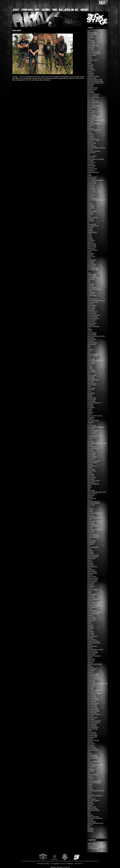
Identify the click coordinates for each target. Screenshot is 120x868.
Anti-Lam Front (92, 60)
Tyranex (90, 763)
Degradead (91, 195)
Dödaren (90, 231)
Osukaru (90, 510)
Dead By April (92, 183)
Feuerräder (91, 284)
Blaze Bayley (92, 107)
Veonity (90, 779)
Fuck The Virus (92, 299)
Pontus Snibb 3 (92, 534)
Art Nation (91, 68)
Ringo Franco (92, 576)
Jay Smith (91, 381)
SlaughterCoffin (92, 636)
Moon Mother (92, 477)
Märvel (90, 487)
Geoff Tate (91, 304)
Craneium (91, 164)
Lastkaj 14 (91, 419)
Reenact (90, 563)
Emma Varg (91, 248)
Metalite (90, 468)
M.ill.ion (90, 440)
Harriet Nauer (92, 339)
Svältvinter (91, 680)
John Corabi (91, 388)
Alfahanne (91, 47)
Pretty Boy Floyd (93, 537)
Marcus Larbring (93, 448)
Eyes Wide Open (93, 269)
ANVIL (90, 62)
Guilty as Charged (93, 326)
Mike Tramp (91, 469)
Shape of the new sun (94, 612)
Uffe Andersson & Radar (95, 765)
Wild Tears (91, 804)
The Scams (91, 719)
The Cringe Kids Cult (94, 690)
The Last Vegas (93, 708)
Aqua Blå (90, 65)
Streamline (91, 670)
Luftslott (90, 438)
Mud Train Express (94, 481)
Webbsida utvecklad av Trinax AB (60, 867)
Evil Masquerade (93, 268)
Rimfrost (90, 575)
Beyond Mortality (93, 96)
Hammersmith (92, 334)
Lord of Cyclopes (93, 430)
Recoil (89, 560)
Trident (90, 753)
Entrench (90, 255)
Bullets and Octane (94, 130)
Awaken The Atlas (93, 76)
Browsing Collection (94, 123)
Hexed (90, 351)
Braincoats (91, 119)
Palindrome (91, 516)
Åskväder (90, 830)
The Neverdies (92, 713)
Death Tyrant (92, 192)
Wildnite (90, 805)
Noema (90, 500)
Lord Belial (91, 429)
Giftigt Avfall (91, 307)
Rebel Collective (93, 557)
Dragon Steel (92, 224)
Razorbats (91, 554)
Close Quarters (92, 156)
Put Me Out (91, 542)
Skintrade (91, 628)
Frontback (91, 294)
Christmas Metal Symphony (96, 148)
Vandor (90, 776)
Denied (90, 203)
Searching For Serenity (95, 606)
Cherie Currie (92, 143)
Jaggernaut (91, 378)
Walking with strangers (95, 795)
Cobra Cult (91, 157)
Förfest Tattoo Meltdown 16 (96, 300)
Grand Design (92, 313)
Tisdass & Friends (93, 740)
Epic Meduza (92, 260)
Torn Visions (91, 744)
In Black (90, 367)
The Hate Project (93, 700)
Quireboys (91, 544)
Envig (89, 258)
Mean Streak (92, 458)
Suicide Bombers (93, 677)
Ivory (89, 373)
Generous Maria (93, 302)
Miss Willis (91, 476)
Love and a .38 (92, 435)
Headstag (91, 341)
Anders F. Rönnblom (94, 52)
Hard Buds (91, 338)
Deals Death (91, 190)
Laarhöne (91, 412)
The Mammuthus (93, 709)
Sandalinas (91, 597)
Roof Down (91, 583)
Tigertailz (90, 739)
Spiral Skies (91, 659)
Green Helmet (92, 320)
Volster (90, 786)
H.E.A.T (90, 331)
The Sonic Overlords (94, 721)
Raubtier (90, 550)
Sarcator (90, 601)
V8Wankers (91, 769)
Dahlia (90, 175)
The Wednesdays (93, 727)
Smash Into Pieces (94, 641)
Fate (89, 281)
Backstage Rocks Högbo (95, 81)
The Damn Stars (93, 692)
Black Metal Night (93, 102)
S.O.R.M (90, 588)
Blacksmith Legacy (94, 106)
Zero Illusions (92, 821)
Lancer (90, 414)
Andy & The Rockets (94, 54)
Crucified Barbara (93, 172)
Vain (89, 773)
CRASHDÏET (92, 166)
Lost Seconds (92, 432)
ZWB (89, 826)
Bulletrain (90, 128)
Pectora (90, 528)
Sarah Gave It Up (93, 599)
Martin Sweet (92, 453)
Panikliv (90, 519)
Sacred (90, 591)
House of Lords (92, 356)
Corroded (90, 161)
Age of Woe (91, 42)
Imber (89, 365)
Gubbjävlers (91, 325)
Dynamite (91, 227)
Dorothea (90, 219)
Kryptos (90, 409)
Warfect (90, 797)
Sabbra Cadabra (93, 589)
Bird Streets (91, 99)
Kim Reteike (91, 401)
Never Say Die (92, 494)
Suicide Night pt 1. (93, 679)
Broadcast (91, 122)
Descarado (91, 206)
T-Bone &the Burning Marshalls (98, 683)
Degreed (90, 196)
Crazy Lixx (91, 167)
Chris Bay (91, 144)
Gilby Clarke (91, 308)
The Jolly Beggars (93, 703)
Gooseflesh (91, 310)
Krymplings (91, 407)
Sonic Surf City (92, 651)
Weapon (90, 802)
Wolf (89, 813)
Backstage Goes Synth (95, 80)
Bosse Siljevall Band (94, 117)
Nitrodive (90, 497)
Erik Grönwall (92, 265)
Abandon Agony (93, 32)
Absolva (90, 36)
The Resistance (93, 718)
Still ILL (90, 666)
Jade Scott (91, 377)
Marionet (90, 450)
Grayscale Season (93, 318)
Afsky (89, 39)
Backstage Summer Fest (95, 83)
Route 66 (90, 584)
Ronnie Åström (92, 581)
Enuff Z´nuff (91, 256)
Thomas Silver (92, 734)
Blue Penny (91, 110)
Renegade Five (92, 567)
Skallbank (91, 627)
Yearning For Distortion (95, 818)
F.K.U (89, 273)
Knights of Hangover (94, 403)
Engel (89, 252)
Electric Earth (92, 245)
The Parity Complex (94, 714)
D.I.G (89, 174)
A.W (89, 31)
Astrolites (90, 75)
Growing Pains (92, 323)
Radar (89, 549)
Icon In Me (91, 364)
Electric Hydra (92, 247)
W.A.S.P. (90, 794)
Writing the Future (93, 817)
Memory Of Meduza (94, 461)
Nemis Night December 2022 (97, 492)
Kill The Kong (92, 399)
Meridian (90, 464)
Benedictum (91, 93)
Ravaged (90, 552)
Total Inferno (91, 747)
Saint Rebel (91, 596)
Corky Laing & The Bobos (96, 159)
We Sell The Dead (93, 800)
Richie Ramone (92, 573)
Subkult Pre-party (93, 674)
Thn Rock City (92, 732)
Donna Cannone (93, 218)
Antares (90, 58)
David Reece (92, 179)
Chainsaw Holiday (93, 140)
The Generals (92, 696)
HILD (89, 352)
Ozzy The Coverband (94, 513)
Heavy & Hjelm (92, 343)
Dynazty (90, 229)
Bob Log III (91, 112)
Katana (90, 396)
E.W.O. (90, 235)
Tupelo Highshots (93, 758)
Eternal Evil (91, 266)
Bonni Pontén (92, 115)
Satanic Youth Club (94, 604)
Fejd (89, 282)
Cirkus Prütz (91, 153)
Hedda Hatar (92, 344)
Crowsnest (91, 170)
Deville (90, 209)
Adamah (90, 37)
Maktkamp (91, 442)
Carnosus (91, 136)
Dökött (90, 234)
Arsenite (90, 67)
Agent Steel (91, 44)
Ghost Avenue (92, 305)
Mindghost (91, 474)
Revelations (91, 570)
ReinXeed (91, 565)
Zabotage (91, 820)
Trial (89, 752)
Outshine (90, 511)
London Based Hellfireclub (96, 427)
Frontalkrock (91, 292)
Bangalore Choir (93, 88)
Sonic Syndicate (93, 653)
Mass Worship (92, 456)
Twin (89, 760)
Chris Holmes (92, 146)
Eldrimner (91, 242)
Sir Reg (90, 622)
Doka (89, 216)
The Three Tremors (94, 722)
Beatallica (91, 91)
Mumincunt (91, 482)
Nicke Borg (91, 495)
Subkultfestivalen (93, 675)
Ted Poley (91, 687)
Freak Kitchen (92, 287)
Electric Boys (92, 244)
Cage (89, 131)
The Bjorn (91, 688)
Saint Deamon (92, 594)
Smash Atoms (92, 640)
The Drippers (92, 695)
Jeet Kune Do (92, 383)
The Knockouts (92, 705)
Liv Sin (90, 424)
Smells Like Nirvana (94, 643)
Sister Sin (91, 625)
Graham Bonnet (93, 312)
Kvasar (90, 411)
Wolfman (90, 815)
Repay (90, 568)
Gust (89, 328)
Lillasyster (91, 422)
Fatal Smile (91, 279)
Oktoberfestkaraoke (94, 502)
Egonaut (90, 239)
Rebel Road (91, 558)
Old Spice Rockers (93, 503)
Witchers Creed (92, 808)
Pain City (90, 515)
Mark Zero (91, 451)
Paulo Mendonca (93, 526)
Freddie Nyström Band (95, 289)
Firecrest (90, 286)
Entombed (91, 253)
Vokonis (90, 784)
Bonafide (90, 114)
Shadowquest (92, 610)
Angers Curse (92, 55)
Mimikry (90, 472)
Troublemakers (92, 755)
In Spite (90, 369)
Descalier (90, 205)
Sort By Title (91, 654)
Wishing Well (92, 807)
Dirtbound (91, 213)
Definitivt (90, 193)
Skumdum (91, 633)
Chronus (90, 149)
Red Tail (90, 562)
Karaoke (90, 394)
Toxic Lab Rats (92, 748)
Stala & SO (91, 661)
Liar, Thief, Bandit (93, 420)
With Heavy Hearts (94, 810)
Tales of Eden (92, 685)
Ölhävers (90, 831)
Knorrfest (90, 406)
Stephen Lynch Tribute (95, 664)
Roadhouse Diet (93, 580)
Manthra (90, 445)
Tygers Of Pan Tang (94, 761)
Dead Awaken (92, 182)
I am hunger (91, 362)
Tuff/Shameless (92, 756)
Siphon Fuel (91, 620)
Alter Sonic (91, 50)
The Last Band (92, 706)
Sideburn (90, 615)
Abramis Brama (92, 34)
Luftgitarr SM (92, 437)
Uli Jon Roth (91, 766)
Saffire (90, 593)
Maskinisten (91, 455)
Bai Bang (90, 86)
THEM (90, 731)
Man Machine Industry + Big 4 (97, 443)
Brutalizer (91, 125)
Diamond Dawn (92, 211)
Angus (90, 57)
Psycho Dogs (92, 541)
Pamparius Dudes (93, 518)
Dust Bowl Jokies (93, 226)
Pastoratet (91, 523)
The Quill (90, 716)
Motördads (91, 479)
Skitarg (90, 630)
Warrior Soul (91, 799)
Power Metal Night (93, 536)
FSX (89, 297)
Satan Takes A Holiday (95, 602)
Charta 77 (91, 141)
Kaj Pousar (91, 393)
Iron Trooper (91, 370)
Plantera (90, 532)
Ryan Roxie (91, 586)
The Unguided (92, 726)
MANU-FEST (92, 446)
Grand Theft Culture (94, 315)
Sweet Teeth (91, 682)
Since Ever (91, 617)
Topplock (90, 742)
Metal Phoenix (92, 466)
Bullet (89, 127)
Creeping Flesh (92, 169)
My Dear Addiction (93, 484)
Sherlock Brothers (93, 614)
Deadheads (91, 188)
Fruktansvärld (92, 295)
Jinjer (89, 386)
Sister (89, 623)
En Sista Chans (92, 250)
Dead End (91, 185)
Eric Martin (91, 263)
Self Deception (92, 607)
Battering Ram (92, 89)
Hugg (89, 357)
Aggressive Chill (93, 45)
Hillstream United (93, 354)
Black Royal (91, 104)
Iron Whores (91, 372)
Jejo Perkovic (92, 385)
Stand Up (90, 662)
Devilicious (91, 208)
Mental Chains (92, 463)
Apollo (89, 63)
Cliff (89, 154)
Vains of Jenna (92, 774)
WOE (89, 812)
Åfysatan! (90, 828)
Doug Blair (91, 221)
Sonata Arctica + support (95, 649)
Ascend (90, 71)
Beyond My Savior (93, 97)
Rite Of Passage (93, 578)
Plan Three (91, 531)
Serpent (90, 609)
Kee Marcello (92, 398)
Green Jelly (91, 321)
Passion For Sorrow (94, 521)
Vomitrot (90, 787)
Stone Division (92, 669)
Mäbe (89, 485)
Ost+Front (91, 508)
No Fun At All (92, 498)
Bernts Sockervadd (94, 94)
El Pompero (91, 240)
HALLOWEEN (92, 333)
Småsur (90, 644)
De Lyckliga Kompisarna (95, 180)
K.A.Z (89, 391)
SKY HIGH (91, 635)
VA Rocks (91, 771)
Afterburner (91, 41)
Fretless (90, 291)
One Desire (91, 505)
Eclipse (90, 237)
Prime (89, 539)
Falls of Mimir (92, 276)
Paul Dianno (91, 524)
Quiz (89, 545)
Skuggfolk (91, 631)
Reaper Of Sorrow (93, 555)
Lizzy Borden (92, 425)
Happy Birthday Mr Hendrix (96, 336)
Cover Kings (91, 162)
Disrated (90, 214)
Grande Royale (92, 317)
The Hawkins (92, 701)
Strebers (90, 672)
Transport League (93, 750)
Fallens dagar (92, 274)
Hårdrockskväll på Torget (95, 360)
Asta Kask (91, 73)
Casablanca (91, 138)
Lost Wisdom (92, 433)
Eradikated (91, 261)
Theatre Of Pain (93, 729)
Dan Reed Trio (92, 177)
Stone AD (91, 667)
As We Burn (91, 70)
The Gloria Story (93, 698)
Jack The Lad (92, 375)
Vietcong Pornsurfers (94, 782)
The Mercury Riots (93, 711)
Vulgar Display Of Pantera (96, 791)
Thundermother (92, 735)
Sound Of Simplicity (94, 656)
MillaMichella (92, 471)
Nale (89, 489)
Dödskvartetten (92, 232)
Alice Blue (91, 49)
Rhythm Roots (92, 571)
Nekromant (91, 490)
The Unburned (92, 724)
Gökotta (90, 330)
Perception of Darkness (95, 529)
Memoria (90, 459)
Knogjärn (90, 404)
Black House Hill (93, 101)
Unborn (90, 768)
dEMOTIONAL (92, 198)
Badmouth (91, 84)
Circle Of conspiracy (94, 151)
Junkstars (91, 390)
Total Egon (91, 745)
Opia (89, 506)
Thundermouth (92, 737)
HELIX (90, 346)
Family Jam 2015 (93, 278)
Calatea (90, 133)
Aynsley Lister (92, 78)
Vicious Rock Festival (94, 781)
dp (88, 222)
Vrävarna (90, 789)
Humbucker (91, 359)
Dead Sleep (91, 187)
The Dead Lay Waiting (95, 693)
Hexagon (90, 349)
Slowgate (90, 638)
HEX (89, 347)
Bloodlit (90, 109)
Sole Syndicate (92, 646)
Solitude (90, 648)
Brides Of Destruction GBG (96, 120)
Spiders (90, 657)
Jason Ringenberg (93, 380)
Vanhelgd (90, 778)
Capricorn (91, 135)
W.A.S (89, 792)
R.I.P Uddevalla (93, 547)
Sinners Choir (92, 619)
